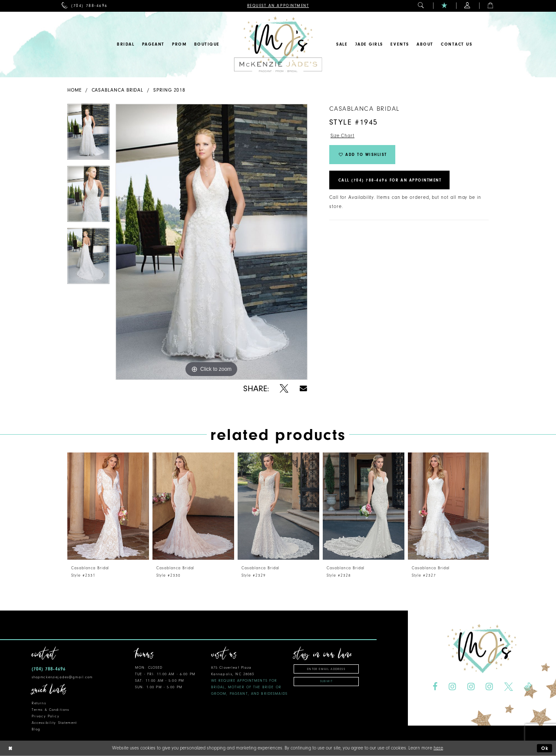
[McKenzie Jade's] (278, 45)
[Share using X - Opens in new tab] (284, 389)
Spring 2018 (169, 90)
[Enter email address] (326, 669)
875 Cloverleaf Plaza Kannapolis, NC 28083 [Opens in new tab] (249, 681)
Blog (36, 729)
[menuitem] (84, 6)
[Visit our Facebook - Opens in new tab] (435, 687)
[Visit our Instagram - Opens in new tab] (452, 687)
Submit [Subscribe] (326, 681)
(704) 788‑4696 (49, 669)
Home (74, 90)
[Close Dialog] (10, 748)
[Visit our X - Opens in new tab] (509, 687)
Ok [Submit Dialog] (545, 748)
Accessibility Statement (54, 723)
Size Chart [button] (343, 136)
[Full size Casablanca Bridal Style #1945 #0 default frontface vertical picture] (212, 242)
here (438, 748)
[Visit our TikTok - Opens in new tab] (528, 687)
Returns (39, 703)
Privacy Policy (46, 716)
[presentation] (108, 506)
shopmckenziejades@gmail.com (62, 677)
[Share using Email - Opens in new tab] (303, 388)
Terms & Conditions (50, 710)
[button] (421, 6)
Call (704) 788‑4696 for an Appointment (390, 180)
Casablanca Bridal (118, 90)
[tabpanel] (88, 135)
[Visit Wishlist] (445, 6)
